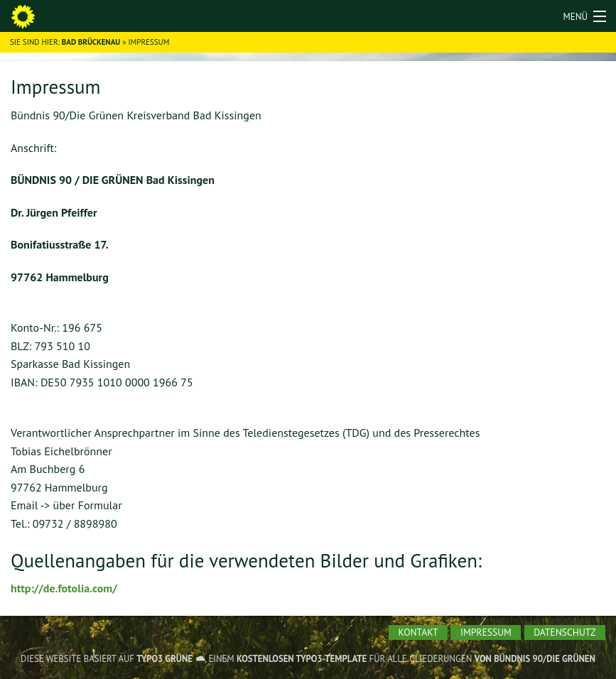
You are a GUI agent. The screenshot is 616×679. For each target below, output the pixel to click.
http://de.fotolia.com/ (64, 588)
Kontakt (418, 632)
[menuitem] (418, 633)
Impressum (486, 632)
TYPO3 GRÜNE (164, 659)
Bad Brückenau (91, 42)
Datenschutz (564, 632)
